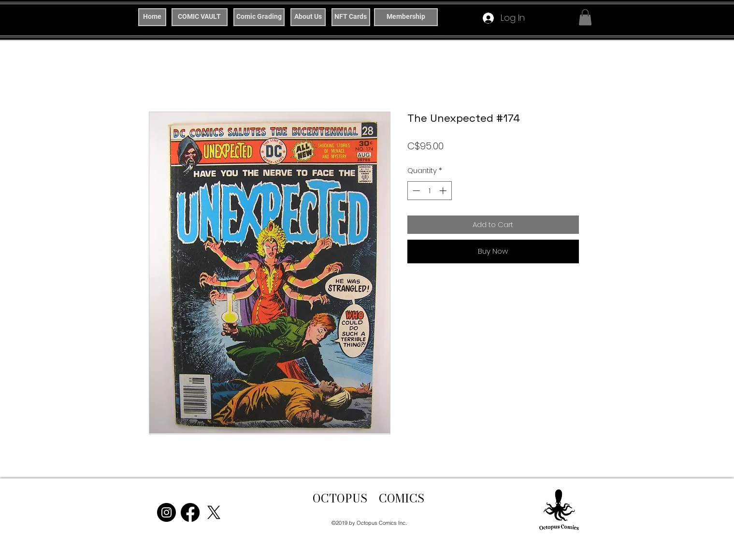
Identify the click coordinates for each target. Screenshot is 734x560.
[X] (214, 512)
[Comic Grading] (259, 17)
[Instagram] (166, 512)
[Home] (152, 17)
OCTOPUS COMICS (368, 498)
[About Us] (308, 17)
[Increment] (444, 191)
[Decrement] (415, 191)
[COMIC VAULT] (200, 17)
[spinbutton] (429, 191)
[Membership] (406, 17)
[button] (585, 17)
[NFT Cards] (351, 17)
